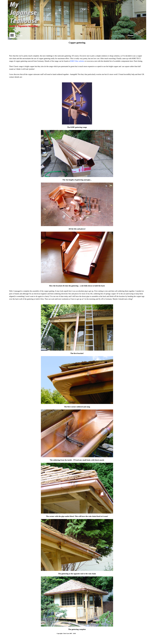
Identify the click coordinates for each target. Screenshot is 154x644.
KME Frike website (77, 61)
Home (131, 35)
